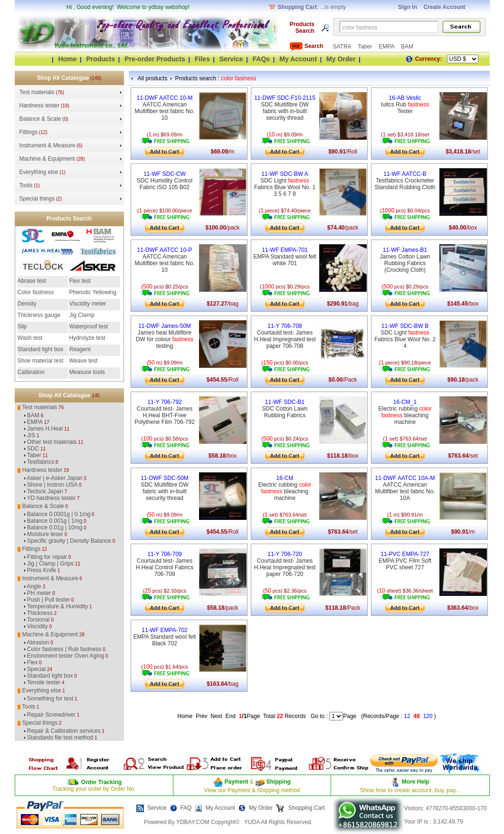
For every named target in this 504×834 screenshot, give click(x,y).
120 (428, 716)
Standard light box (41, 349)
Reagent (80, 349)
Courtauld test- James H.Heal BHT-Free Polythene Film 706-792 (165, 412)
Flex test (80, 281)
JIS (31, 435)
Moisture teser (45, 534)
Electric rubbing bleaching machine (405, 412)
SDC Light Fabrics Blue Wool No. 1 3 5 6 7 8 (285, 184)
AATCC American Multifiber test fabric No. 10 (164, 108)
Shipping (278, 782)
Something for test (50, 699)
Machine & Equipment (47, 159)
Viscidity (38, 626)
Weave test (84, 361)
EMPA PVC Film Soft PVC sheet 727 (405, 561)
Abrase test (32, 281)
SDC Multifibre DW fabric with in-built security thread (285, 108)
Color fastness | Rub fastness (64, 649)
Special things (37, 199)
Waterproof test (89, 326)
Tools (26, 185)
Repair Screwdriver (51, 715)
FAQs (262, 59)
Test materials (37, 92)
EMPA (387, 47)
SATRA (343, 47)
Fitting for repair (47, 557)
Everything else (39, 172)
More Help (416, 782)
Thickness (40, 613)
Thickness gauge (39, 315)
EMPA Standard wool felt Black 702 (165, 637)
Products (100, 59)
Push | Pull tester (49, 600)
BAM (407, 47)
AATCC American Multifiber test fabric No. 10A (405, 488)
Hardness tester (40, 105)
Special (36, 669)
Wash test (30, 338)
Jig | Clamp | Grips (50, 564)
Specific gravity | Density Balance (69, 541)
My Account (298, 59)
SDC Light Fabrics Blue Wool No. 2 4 (405, 336)
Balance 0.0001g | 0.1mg (59, 514)
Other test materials (52, 442)
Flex (33, 662)
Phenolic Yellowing (93, 292)
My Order (341, 59)
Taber (366, 47)
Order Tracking (101, 782)
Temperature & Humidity (58, 606)
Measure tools (87, 372)
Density (27, 304)
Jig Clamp (82, 315)
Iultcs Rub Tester (405, 105)
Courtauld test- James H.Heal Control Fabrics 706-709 (165, 564)
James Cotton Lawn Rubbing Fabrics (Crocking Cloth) (405, 260)
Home (67, 59)
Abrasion (38, 642)
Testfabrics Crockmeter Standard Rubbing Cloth (405, 181)
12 (407, 716)
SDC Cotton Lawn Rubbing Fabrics (285, 409)
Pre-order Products (155, 59)
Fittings (29, 132)
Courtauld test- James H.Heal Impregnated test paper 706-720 (285, 564)
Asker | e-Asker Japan (55, 478)
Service (231, 59)
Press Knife (42, 570)
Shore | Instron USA (52, 485)
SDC (33, 449)
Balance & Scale (40, 119)
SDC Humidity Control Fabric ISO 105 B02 (165, 181)
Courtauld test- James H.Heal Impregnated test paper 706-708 (285, 336)
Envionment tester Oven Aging (66, 656)
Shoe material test (41, 361)
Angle (34, 586)
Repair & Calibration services (64, 731)
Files (202, 59)
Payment (236, 782)
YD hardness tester (52, 498)
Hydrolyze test (87, 338)
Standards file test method (60, 738)
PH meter (39, 593)
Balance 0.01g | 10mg (55, 527)
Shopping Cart (306, 808)
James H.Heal (45, 429)
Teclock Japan (45, 491)
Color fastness (36, 292)
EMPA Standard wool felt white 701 (285, 257)
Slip (22, 326)
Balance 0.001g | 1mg (55, 521)
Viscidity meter (88, 304)
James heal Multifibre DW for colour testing (165, 336)
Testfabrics (41, 462)
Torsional (38, 620)
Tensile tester (44, 682)
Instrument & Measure (48, 145)
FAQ (186, 808)
